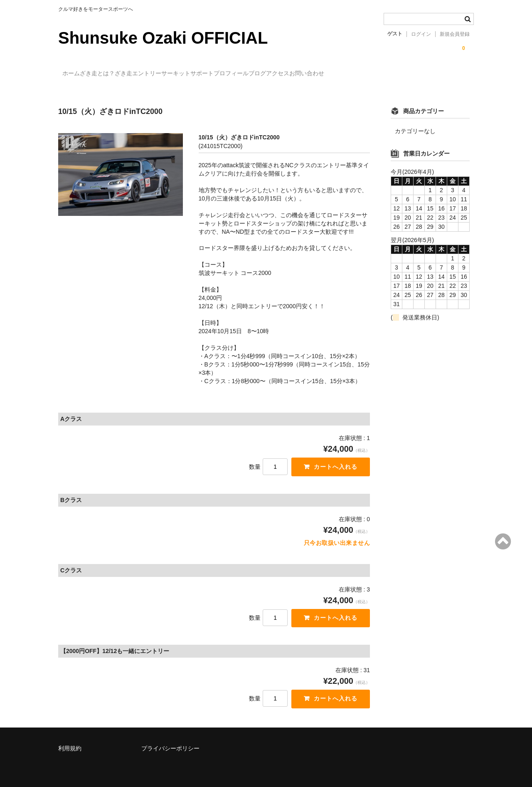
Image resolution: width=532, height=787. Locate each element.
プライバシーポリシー (170, 743)
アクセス (384, 74)
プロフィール (304, 74)
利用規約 (70, 743)
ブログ (347, 74)
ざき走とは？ (119, 74)
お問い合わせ (431, 74)
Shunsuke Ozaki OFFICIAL (163, 38)
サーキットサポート (243, 74)
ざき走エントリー (177, 74)
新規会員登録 (455, 34)
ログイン (421, 34)
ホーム (76, 74)
